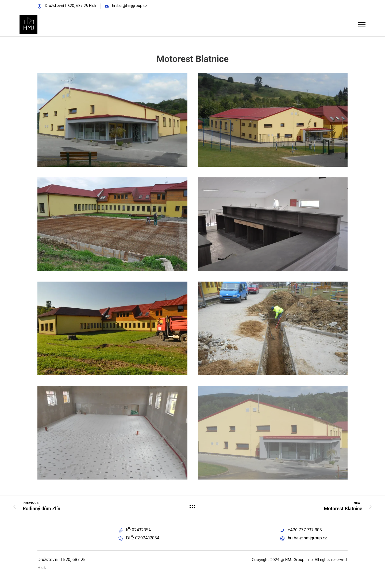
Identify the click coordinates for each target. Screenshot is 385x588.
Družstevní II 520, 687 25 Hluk (71, 6)
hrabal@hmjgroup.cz (130, 6)
